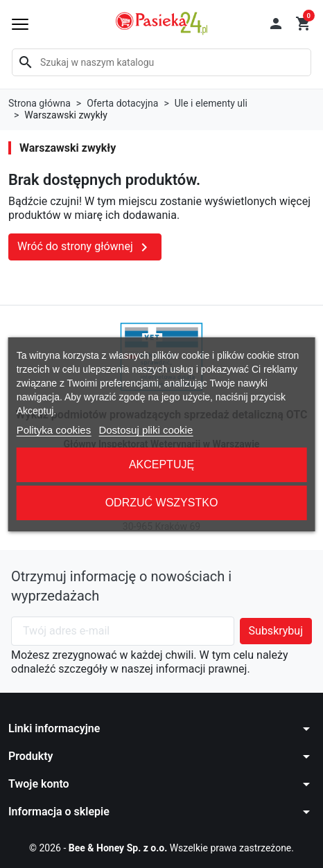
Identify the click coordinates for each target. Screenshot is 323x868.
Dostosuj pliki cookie (146, 430)
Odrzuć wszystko (162, 503)
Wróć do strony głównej (85, 247)
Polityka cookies (54, 430)
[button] (276, 24)
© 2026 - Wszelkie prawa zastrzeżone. (161, 848)
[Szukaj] (161, 62)
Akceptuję (161, 464)
